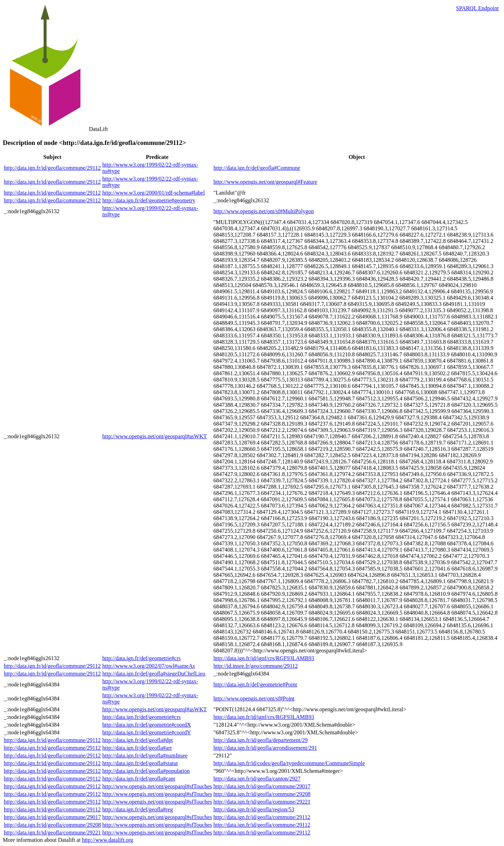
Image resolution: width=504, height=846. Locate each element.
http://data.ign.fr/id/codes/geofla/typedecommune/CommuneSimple (289, 763)
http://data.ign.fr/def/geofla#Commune (257, 168)
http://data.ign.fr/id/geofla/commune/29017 (262, 786)
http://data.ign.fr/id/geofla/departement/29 (261, 740)
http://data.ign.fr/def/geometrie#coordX (146, 725)
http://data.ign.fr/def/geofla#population (146, 771)
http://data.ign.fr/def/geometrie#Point (255, 684)
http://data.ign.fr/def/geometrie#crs (141, 658)
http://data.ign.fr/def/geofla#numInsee (145, 756)
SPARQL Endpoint (477, 8)
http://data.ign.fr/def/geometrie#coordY (146, 732)
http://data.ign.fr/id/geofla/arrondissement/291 (265, 748)
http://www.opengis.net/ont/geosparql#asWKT (154, 436)
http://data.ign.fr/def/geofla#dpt (138, 740)
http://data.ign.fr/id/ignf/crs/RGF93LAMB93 (264, 658)
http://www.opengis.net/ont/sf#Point (254, 698)
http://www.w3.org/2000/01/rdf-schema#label (153, 193)
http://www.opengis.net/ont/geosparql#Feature (265, 182)
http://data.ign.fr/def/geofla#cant (139, 779)
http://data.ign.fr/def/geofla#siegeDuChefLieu (154, 674)
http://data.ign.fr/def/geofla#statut (140, 763)
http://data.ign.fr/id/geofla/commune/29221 (262, 802)
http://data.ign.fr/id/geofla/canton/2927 (257, 779)
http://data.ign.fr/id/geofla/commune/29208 (262, 794)
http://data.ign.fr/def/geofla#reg (138, 809)
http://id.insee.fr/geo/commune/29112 (256, 666)
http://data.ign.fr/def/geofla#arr (137, 748)
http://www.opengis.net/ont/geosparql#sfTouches (157, 786)
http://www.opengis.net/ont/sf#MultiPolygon (264, 211)
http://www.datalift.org (107, 840)
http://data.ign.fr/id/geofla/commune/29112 (52, 168)
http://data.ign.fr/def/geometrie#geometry (149, 200)
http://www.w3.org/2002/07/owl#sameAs (148, 666)
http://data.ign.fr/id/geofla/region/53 (254, 809)
